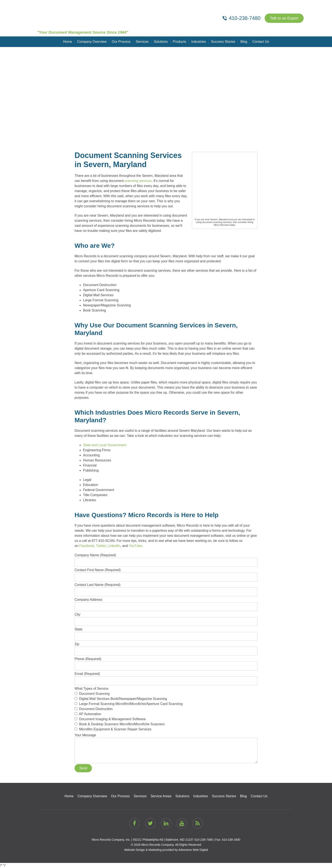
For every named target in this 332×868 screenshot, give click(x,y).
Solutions (161, 42)
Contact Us (261, 42)
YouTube (136, 546)
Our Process (121, 42)
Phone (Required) (166, 662)
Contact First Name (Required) (166, 573)
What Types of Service (166, 709)
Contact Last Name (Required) (166, 588)
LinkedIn (114, 546)
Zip (166, 648)
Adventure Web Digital (193, 850)
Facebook (87, 546)
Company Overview (92, 42)
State (166, 633)
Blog (244, 42)
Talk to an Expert (284, 18)
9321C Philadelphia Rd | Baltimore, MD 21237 (163, 840)
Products (179, 42)
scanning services (138, 181)
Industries (199, 42)
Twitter (101, 546)
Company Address (166, 603)
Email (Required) (166, 677)
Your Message (166, 738)
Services (142, 42)
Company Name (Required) (166, 559)
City (166, 618)
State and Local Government (105, 445)
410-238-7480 (204, 840)
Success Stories (223, 42)
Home (68, 42)
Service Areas (161, 796)
